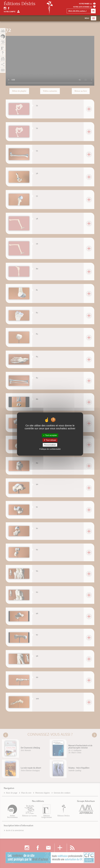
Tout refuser (50, 440)
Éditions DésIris (20, 4)
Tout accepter (50, 435)
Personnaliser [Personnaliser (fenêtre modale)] (50, 445)
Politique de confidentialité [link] (50, 449)
